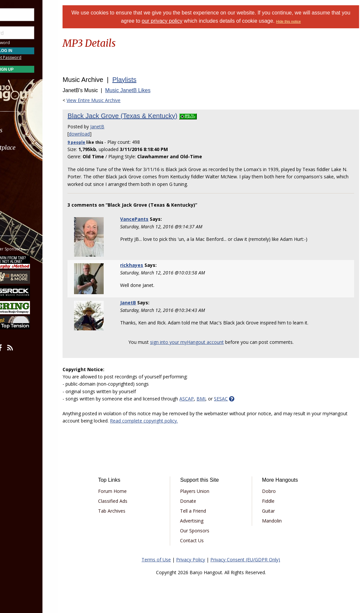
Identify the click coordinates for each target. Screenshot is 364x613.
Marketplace (30, 148)
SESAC (237, 399)
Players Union (205, 491)
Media (22, 182)
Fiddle (274, 501)
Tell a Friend (204, 511)
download (96, 134)
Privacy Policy (199, 560)
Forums (24, 130)
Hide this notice (302, 21)
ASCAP (203, 399)
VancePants (148, 219)
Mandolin (278, 521)
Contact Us (202, 540)
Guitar (274, 511)
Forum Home (127, 491)
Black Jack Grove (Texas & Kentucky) (139, 116)
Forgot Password (37, 57)
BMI (217, 399)
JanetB (114, 127)
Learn (22, 165)
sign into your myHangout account (195, 342)
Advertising (202, 521)
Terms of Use (164, 560)
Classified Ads (128, 501)
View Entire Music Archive (110, 100)
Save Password (25, 43)
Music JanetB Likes (144, 90)
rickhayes (145, 265)
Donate (199, 501)
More (21, 200)
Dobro (275, 491)
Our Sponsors (205, 531)
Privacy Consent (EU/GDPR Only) (253, 560)
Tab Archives (127, 511)
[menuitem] (37, 130)
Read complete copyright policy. (187, 421)
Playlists (141, 80)
